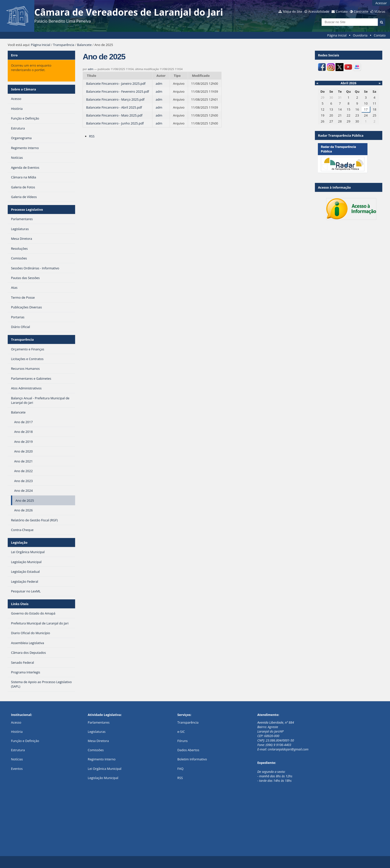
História (17, 732)
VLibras (380, 11)
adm (91, 69)
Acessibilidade (319, 11)
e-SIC (181, 732)
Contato (342, 11)
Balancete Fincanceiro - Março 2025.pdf (115, 99)
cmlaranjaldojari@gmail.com (288, 749)
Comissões (96, 750)
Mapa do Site (292, 11)
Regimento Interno (102, 759)
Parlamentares (99, 722)
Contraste (361, 11)
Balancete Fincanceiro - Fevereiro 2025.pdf (118, 91)
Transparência (64, 45)
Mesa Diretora (98, 741)
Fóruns (182, 741)
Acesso (16, 722)
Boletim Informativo (192, 759)
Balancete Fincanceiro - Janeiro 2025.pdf (116, 83)
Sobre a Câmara (24, 89)
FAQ (180, 769)
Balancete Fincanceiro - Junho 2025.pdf (115, 123)
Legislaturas (97, 732)
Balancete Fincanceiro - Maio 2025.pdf (114, 115)
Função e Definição (25, 741)
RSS (92, 136)
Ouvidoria (360, 35)
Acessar (381, 3)
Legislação (19, 542)
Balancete (84, 45)
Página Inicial (337, 35)
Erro (14, 55)
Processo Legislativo (27, 209)
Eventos (17, 769)
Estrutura (18, 750)
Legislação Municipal (103, 778)
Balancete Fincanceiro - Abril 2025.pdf (114, 107)
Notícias (17, 759)
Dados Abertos (188, 750)
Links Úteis (20, 604)
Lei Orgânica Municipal (105, 769)
